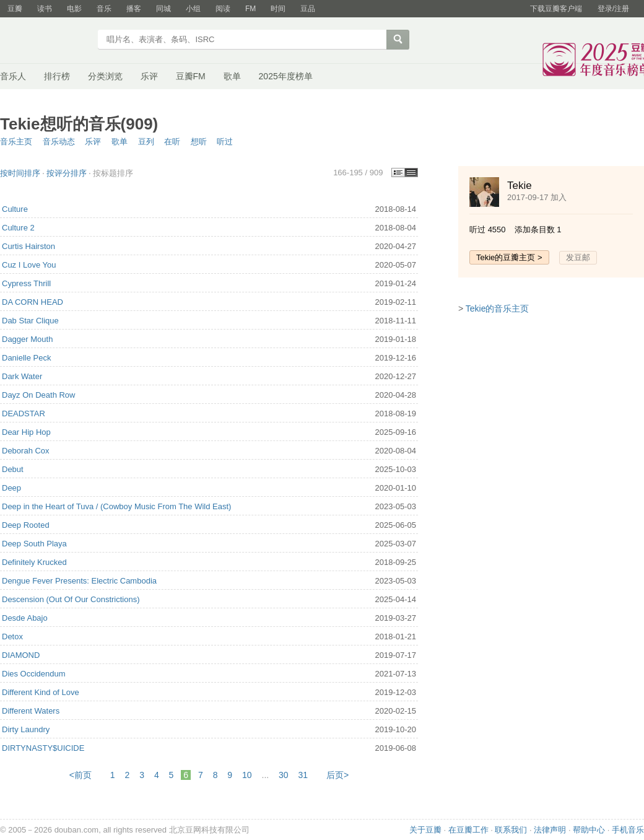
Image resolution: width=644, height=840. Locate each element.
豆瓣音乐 (45, 41)
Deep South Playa (34, 544)
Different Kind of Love (41, 692)
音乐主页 (16, 142)
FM (250, 9)
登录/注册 (613, 9)
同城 (163, 9)
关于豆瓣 (425, 830)
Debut (13, 469)
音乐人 (13, 76)
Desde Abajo (25, 618)
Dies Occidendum (34, 674)
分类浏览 (105, 76)
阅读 (223, 9)
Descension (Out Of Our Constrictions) (71, 599)
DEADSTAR (24, 413)
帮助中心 (589, 830)
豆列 (146, 142)
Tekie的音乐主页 (498, 308)
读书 (45, 9)
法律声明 (550, 830)
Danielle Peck (27, 358)
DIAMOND (21, 655)
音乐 (104, 9)
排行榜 (57, 76)
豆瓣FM (191, 76)
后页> (337, 775)
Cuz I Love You (29, 265)
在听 (172, 142)
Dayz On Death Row (39, 395)
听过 (225, 142)
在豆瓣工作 (468, 830)
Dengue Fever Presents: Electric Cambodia (79, 581)
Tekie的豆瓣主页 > (509, 257)
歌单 (232, 76)
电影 (74, 9)
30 (284, 775)
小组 (193, 9)
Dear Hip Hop (26, 432)
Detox (12, 637)
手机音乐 (628, 830)
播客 (134, 9)
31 (303, 775)
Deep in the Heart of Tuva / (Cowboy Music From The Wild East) (116, 506)
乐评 (149, 76)
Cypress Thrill (26, 283)
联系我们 (511, 830)
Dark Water (22, 376)
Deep (11, 488)
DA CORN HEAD (33, 302)
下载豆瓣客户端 (556, 9)
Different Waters (31, 711)
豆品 (308, 9)
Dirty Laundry (26, 729)
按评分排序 (67, 173)
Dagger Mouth (27, 339)
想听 (199, 142)
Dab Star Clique (30, 321)
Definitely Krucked (34, 562)
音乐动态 (59, 142)
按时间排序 (20, 173)
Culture (15, 209)
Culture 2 (18, 228)
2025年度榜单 (286, 76)
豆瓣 (15, 9)
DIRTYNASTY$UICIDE (43, 748)
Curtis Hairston (28, 246)
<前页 (80, 775)
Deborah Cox (26, 451)
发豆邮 (578, 257)
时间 (278, 9)
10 (247, 775)
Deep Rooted (26, 525)
